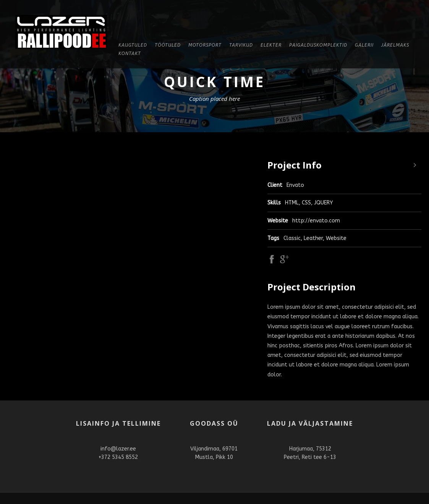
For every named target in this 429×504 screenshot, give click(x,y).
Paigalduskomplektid (318, 45)
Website (336, 238)
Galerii (364, 45)
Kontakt (130, 53)
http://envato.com (316, 221)
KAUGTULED (133, 45)
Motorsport (205, 45)
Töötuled (168, 45)
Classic (292, 238)
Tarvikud (241, 45)
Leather (313, 238)
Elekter (271, 45)
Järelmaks (395, 45)
